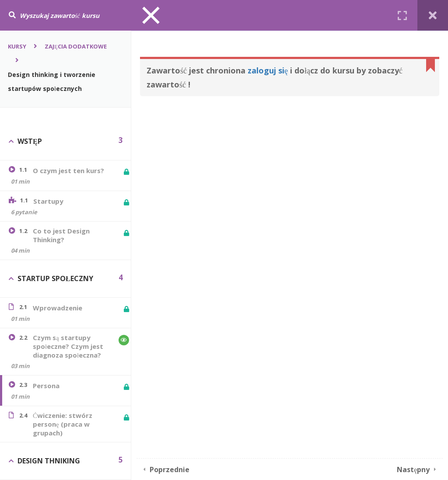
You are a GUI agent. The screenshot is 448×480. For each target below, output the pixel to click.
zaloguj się (268, 70)
